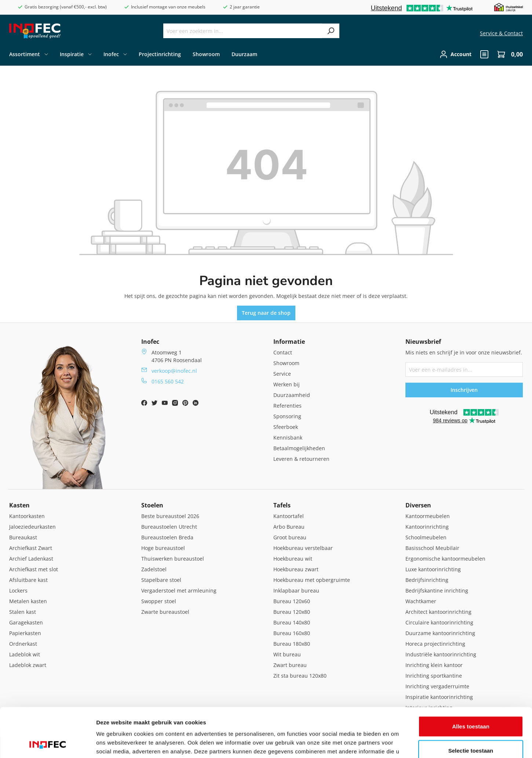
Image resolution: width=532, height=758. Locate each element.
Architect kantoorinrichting (438, 612)
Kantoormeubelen (428, 516)
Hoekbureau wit (293, 559)
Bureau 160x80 (292, 633)
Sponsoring (287, 416)
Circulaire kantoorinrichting (439, 622)
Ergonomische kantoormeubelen (445, 559)
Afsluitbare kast (28, 580)
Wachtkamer (421, 601)
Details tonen (396, 744)
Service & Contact (501, 33)
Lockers (18, 591)
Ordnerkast (23, 644)
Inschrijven (464, 390)
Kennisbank (288, 438)
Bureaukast (23, 537)
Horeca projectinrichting (435, 644)
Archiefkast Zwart (31, 548)
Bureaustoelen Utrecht (169, 527)
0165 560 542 (168, 381)
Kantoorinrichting (427, 527)
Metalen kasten (28, 601)
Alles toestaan (471, 680)
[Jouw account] (456, 54)
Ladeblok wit (25, 654)
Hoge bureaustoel (163, 548)
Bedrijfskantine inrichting (437, 591)
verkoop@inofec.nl (174, 371)
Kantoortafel (289, 516)
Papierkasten (25, 633)
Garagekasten (26, 622)
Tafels (282, 505)
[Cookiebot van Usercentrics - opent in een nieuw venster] (48, 744)
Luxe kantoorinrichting (433, 569)
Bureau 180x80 (292, 644)
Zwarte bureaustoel (165, 612)
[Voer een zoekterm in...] (243, 31)
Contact (283, 352)
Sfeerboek (286, 427)
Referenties (287, 406)
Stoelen (152, 505)
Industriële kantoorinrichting (441, 654)
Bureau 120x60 (292, 601)
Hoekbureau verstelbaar (303, 548)
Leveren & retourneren (301, 459)
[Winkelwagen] (508, 54)
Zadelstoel (154, 569)
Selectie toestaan (471, 704)
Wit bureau (287, 654)
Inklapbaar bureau (296, 591)
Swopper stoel (159, 601)
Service (282, 374)
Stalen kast (23, 612)
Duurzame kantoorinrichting (440, 633)
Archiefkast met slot (34, 569)
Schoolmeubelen (426, 537)
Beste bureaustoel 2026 (170, 516)
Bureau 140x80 (292, 622)
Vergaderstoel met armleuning (179, 591)
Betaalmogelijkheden (299, 448)
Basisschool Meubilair (432, 548)
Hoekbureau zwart (296, 569)
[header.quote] (484, 54)
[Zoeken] (331, 31)
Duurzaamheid (292, 395)
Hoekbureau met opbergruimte (312, 580)
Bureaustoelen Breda (167, 537)
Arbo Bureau (289, 527)
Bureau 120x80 (292, 612)
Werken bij (287, 384)
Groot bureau (290, 537)
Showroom (286, 363)
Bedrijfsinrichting (427, 580)
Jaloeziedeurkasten (32, 527)
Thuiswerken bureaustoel (173, 559)
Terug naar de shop (266, 313)
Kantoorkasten (27, 516)
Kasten (19, 505)
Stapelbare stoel (161, 580)
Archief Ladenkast (31, 559)
